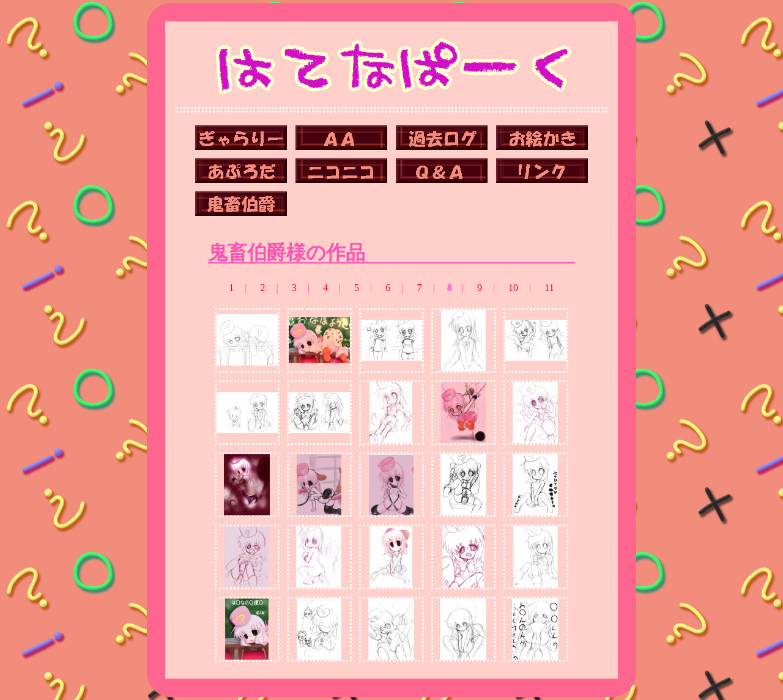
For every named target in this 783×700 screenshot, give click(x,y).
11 (549, 288)
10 (513, 288)
